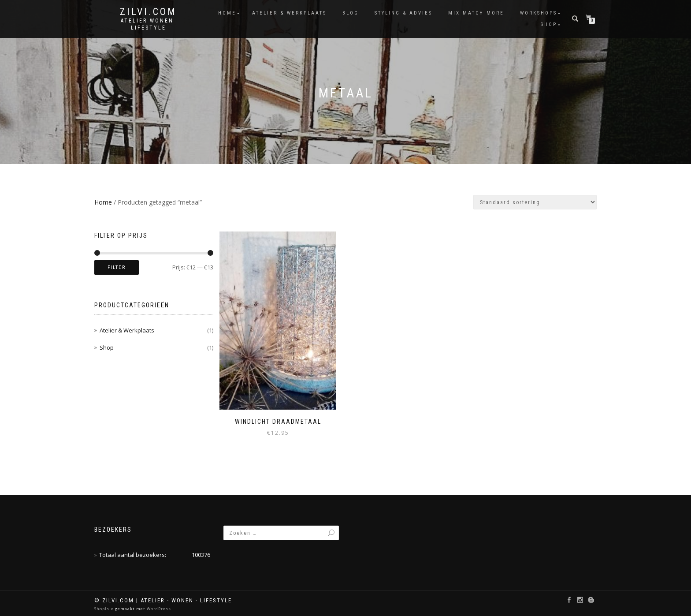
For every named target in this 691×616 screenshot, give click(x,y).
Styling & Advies (403, 13)
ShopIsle (105, 608)
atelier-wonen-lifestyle (149, 24)
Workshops (539, 13)
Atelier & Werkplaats (289, 13)
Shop (549, 24)
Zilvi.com (148, 12)
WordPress (158, 608)
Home (227, 13)
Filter (117, 267)
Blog (351, 13)
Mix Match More (476, 13)
